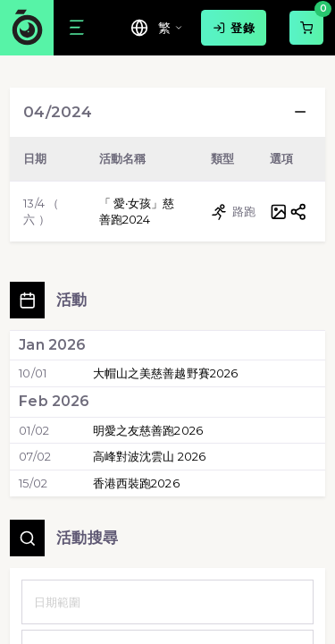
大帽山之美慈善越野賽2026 (166, 373)
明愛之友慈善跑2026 (148, 430)
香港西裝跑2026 (136, 483)
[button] (300, 112)
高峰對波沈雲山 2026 (150, 456)
